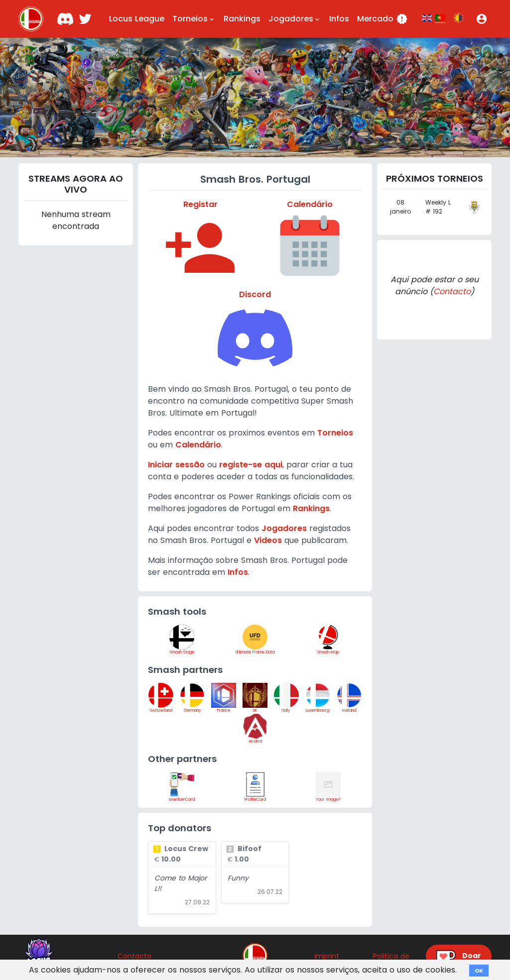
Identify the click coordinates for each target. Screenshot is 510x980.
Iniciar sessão (176, 465)
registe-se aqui (251, 465)
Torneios (335, 433)
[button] (482, 19)
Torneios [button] (194, 19)
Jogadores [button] (295, 19)
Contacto (452, 291)
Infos (339, 19)
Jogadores (284, 528)
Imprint (327, 956)
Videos (268, 540)
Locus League (137, 19)
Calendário (198, 445)
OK (479, 971)
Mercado (382, 19)
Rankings (242, 19)
